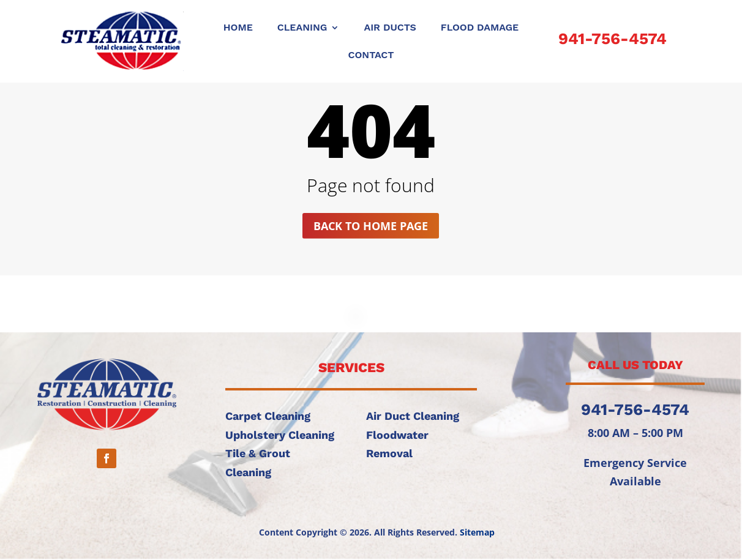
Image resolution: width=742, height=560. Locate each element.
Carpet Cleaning (268, 416)
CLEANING (302, 28)
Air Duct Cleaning (413, 416)
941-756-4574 (613, 39)
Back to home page (371, 226)
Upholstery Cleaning (280, 435)
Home (238, 28)
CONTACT (371, 56)
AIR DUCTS (390, 28)
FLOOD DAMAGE (480, 28)
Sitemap (477, 532)
